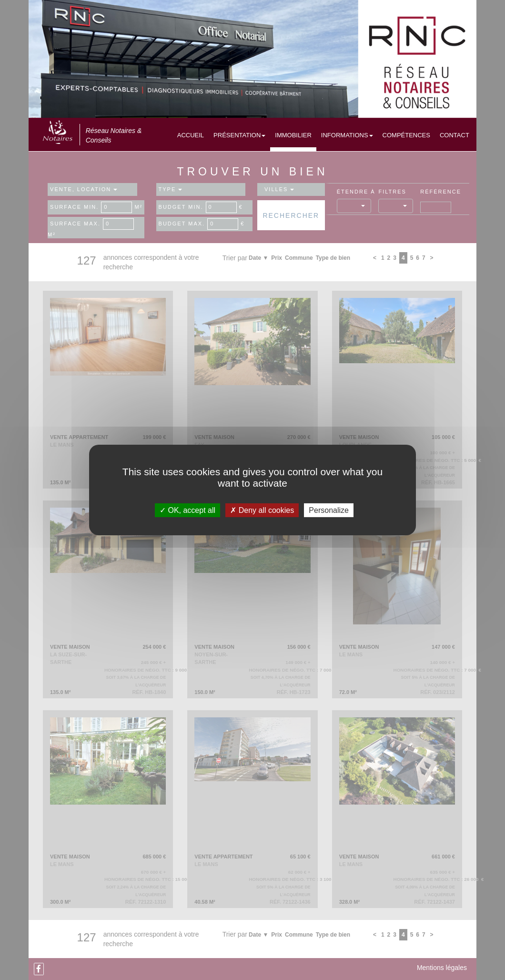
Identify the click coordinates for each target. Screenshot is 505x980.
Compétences (406, 135)
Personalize (329, 510)
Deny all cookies (262, 510)
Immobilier (293, 135)
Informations (347, 135)
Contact (454, 135)
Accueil (191, 135)
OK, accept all (187, 510)
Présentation (239, 135)
